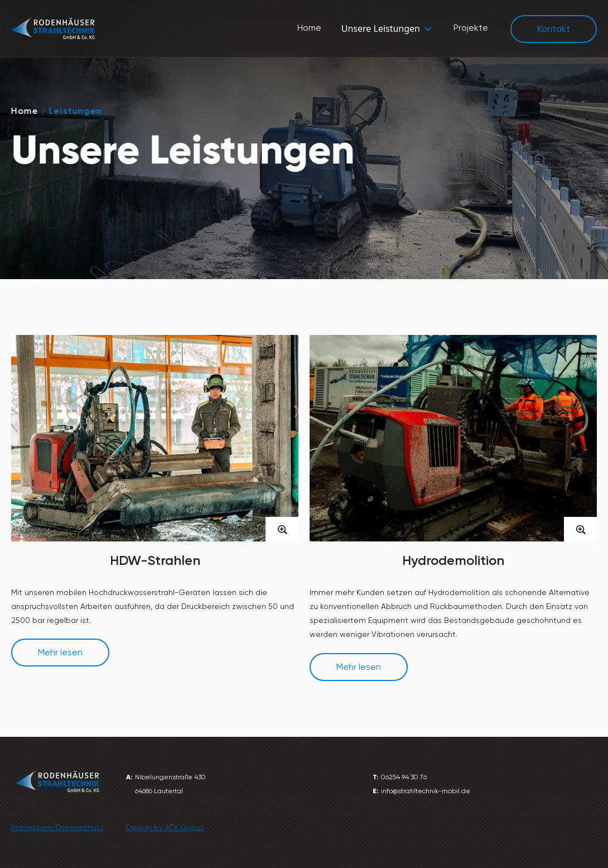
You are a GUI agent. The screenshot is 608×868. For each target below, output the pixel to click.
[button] (387, 29)
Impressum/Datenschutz (57, 827)
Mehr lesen (60, 652)
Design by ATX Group (165, 827)
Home (309, 28)
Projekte (471, 28)
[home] (53, 29)
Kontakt (554, 29)
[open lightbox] (155, 460)
